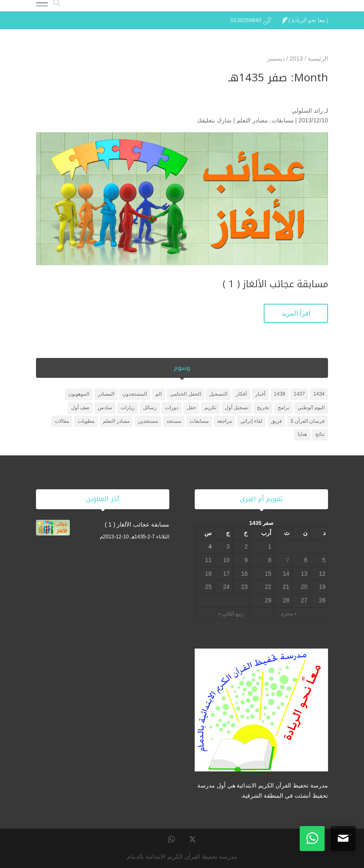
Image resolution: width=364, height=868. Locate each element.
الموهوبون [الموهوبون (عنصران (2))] (79, 394)
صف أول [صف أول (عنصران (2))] (80, 408)
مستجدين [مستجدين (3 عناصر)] (148, 421)
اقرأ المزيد (296, 313)
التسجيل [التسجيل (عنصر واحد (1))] (218, 394)
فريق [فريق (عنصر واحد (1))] (276, 421)
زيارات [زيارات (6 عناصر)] (128, 408)
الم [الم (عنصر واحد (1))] (159, 394)
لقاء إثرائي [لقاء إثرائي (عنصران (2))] (251, 421)
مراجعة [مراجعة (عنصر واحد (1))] (225, 421)
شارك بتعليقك (214, 120)
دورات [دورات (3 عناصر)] (172, 408)
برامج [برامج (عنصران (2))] (283, 408)
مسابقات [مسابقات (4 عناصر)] (199, 421)
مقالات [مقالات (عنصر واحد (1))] (62, 421)
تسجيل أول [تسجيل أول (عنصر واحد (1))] (237, 408)
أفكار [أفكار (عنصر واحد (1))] (241, 394)
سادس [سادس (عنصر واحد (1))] (105, 408)
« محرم (289, 614)
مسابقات (283, 120)
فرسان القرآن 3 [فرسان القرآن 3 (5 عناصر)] (307, 421)
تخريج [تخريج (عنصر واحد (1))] (263, 408)
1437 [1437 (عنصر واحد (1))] (299, 394)
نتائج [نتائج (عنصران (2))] (320, 434)
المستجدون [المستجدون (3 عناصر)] (135, 394)
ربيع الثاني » (231, 614)
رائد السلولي (307, 111)
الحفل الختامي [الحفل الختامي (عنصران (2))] (185, 394)
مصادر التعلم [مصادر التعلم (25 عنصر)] (116, 421)
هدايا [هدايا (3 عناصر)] (302, 434)
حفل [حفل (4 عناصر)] (191, 408)
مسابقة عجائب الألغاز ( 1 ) (275, 284)
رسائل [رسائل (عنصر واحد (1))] (150, 408)
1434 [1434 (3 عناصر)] (319, 394)
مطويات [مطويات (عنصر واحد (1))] (86, 421)
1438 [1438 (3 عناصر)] (280, 394)
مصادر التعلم (252, 120)
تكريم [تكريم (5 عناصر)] (210, 408)
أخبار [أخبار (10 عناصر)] (260, 394)
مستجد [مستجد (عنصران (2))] (174, 421)
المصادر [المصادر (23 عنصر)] (106, 394)
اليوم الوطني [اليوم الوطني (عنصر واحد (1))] (311, 408)
